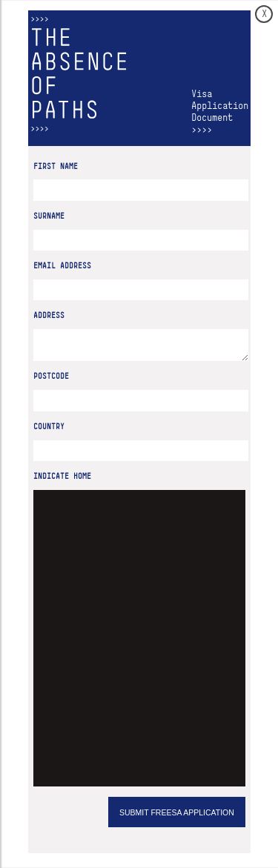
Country (49, 431)
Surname (49, 216)
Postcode (51, 381)
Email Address (62, 266)
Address (49, 315)
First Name (56, 166)
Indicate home (62, 481)
